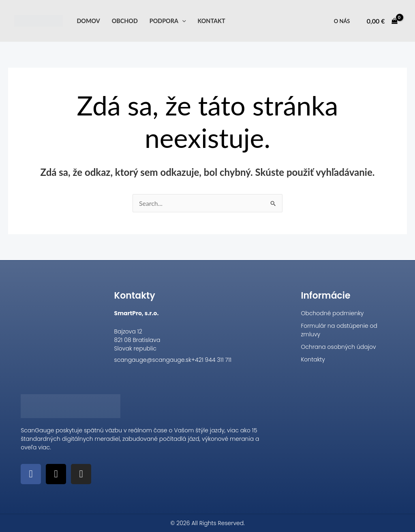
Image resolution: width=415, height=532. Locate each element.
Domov (88, 21)
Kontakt (211, 21)
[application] (182, 21)
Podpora (168, 21)
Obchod (125, 21)
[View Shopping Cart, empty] (382, 21)
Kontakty (313, 359)
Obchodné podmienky (332, 313)
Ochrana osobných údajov (338, 347)
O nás (342, 21)
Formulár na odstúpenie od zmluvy (339, 330)
